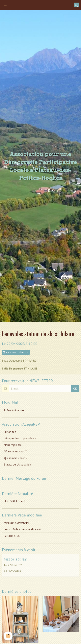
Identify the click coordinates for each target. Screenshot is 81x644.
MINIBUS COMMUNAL (17, 523)
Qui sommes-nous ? (16, 458)
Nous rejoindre (13, 445)
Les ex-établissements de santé (23, 529)
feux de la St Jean (16, 559)
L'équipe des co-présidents (20, 438)
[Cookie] (8, 636)
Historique (10, 432)
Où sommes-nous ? (15, 451)
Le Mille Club (12, 536)
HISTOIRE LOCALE (15, 501)
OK (75, 389)
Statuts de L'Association (17, 465)
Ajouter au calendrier (16, 352)
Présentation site (14, 410)
